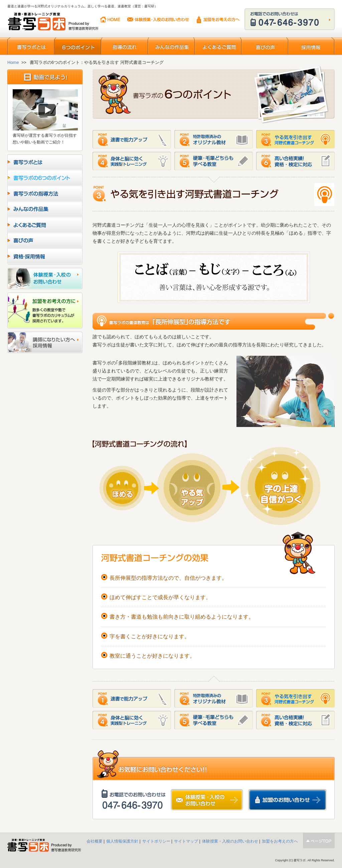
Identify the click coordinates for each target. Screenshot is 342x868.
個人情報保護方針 (122, 841)
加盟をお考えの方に (45, 310)
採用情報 (311, 46)
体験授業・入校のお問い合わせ (158, 20)
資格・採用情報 (45, 257)
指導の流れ (124, 46)
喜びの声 (265, 46)
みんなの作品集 (171, 46)
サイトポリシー (156, 841)
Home (13, 62)
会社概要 (95, 841)
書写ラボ (54, 22)
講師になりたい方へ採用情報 (45, 342)
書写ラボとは (31, 46)
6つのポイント (77, 46)
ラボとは (45, 162)
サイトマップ (186, 841)
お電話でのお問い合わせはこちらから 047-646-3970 (290, 19)
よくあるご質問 (218, 46)
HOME (110, 20)
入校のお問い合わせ (45, 279)
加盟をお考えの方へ (218, 20)
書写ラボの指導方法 (45, 194)
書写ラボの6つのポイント (45, 178)
